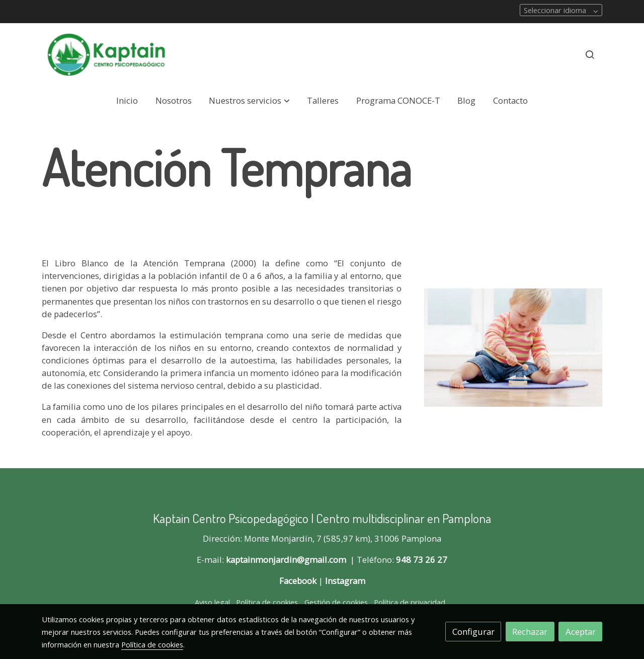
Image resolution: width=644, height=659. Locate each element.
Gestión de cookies (336, 602)
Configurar (473, 632)
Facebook (298, 581)
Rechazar (530, 632)
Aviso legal (212, 602)
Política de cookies (267, 602)
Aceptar (581, 632)
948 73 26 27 (422, 560)
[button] (250, 101)
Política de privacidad (410, 602)
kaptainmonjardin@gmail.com (286, 560)
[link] (106, 55)
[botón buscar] (590, 54)
